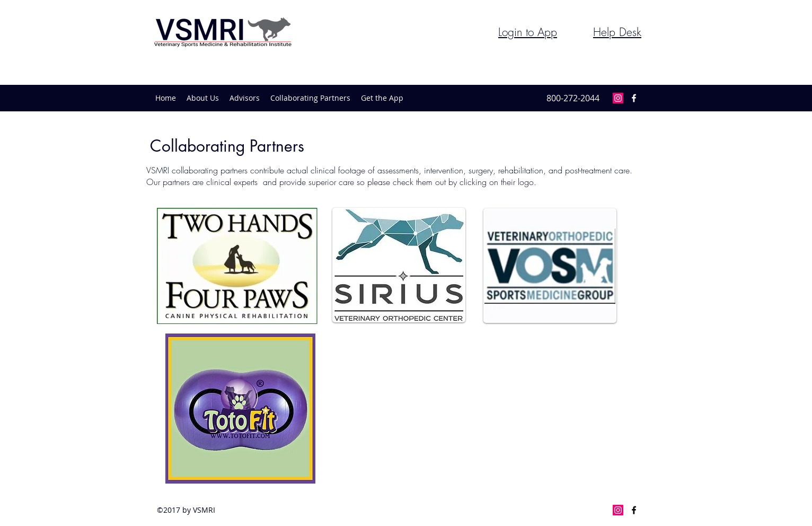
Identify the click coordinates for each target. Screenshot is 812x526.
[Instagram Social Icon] (618, 98)
